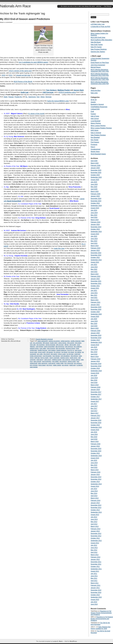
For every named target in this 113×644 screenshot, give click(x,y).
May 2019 (94, 352)
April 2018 (94, 383)
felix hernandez (60, 348)
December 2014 (96, 477)
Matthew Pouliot (64, 90)
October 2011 (95, 567)
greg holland (52, 350)
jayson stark (34, 352)
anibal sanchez (65, 341)
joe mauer (71, 352)
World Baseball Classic (98, 154)
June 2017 (94, 406)
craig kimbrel (39, 347)
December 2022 (96, 253)
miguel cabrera (75, 360)
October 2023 (95, 229)
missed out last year (23, 75)
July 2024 (94, 210)
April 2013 (94, 524)
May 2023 (94, 241)
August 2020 (95, 316)
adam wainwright (43, 341)
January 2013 (95, 531)
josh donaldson (65, 356)
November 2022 (96, 255)
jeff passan (50, 352)
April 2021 (94, 298)
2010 (4, 75)
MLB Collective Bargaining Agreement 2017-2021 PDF (100, 79)
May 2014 (94, 493)
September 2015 (96, 456)
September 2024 (96, 206)
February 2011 (96, 585)
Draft (92, 111)
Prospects (94, 145)
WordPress (73, 641)
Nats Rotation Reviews (98, 135)
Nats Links (94, 93)
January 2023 (95, 250)
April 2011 (94, 581)
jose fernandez (47, 356)
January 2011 (95, 588)
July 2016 (94, 432)
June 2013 (94, 519)
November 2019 (96, 338)
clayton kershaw (50, 345)
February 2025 (96, 194)
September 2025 (96, 177)
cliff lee (66, 345)
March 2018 (95, 385)
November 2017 (96, 394)
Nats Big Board (96, 42)
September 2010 (96, 597)
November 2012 (96, 536)
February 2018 (96, 387)
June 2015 (94, 463)
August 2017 (95, 401)
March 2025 (95, 191)
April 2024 (94, 217)
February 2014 (96, 500)
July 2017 (94, 404)
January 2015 (95, 475)
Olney (42, 97)
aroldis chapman (76, 341)
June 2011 (94, 576)
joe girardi (64, 352)
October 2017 (95, 397)
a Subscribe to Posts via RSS (100, 27)
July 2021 (94, 291)
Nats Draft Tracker (97, 45)
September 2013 (96, 512)
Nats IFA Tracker (96, 47)
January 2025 (95, 196)
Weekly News (95, 152)
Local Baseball (96, 121)
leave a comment (6, 22)
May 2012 (94, 550)
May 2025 (94, 187)
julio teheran (74, 356)
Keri (38, 97)
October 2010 (95, 595)
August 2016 (95, 430)
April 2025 (94, 189)
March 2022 (95, 274)
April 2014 (94, 496)
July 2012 (94, 545)
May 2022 (94, 269)
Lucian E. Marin (57, 641)
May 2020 (94, 324)
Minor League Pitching (98, 126)
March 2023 (95, 246)
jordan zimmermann (36, 356)
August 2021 (95, 288)
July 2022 (94, 265)
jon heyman (70, 354)
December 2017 (96, 392)
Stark (6, 97)
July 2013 (94, 517)
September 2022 (96, 260)
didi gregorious (60, 347)
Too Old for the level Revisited (100, 624)
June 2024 (94, 213)
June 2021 (94, 293)
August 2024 (95, 208)
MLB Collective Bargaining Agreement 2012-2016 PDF (100, 75)
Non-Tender (95, 140)
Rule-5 (93, 147)
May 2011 (94, 578)
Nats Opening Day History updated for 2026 (101, 628)
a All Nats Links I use (98, 24)
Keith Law (24, 92)
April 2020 (94, 326)
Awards (38, 339)
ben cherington (38, 343)
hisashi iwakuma (61, 350)
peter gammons (43, 363)
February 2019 (96, 359)
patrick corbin (72, 361)
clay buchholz (41, 345)
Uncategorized (95, 149)
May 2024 (94, 215)
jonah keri (77, 354)
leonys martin (44, 358)
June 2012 (94, 548)
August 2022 (95, 262)
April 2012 (94, 552)
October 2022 (95, 258)
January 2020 (95, 333)
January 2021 (95, 305)
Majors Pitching (96, 123)
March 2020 (95, 328)
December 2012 (96, 534)
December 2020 (96, 307)
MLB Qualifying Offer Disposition (101, 40)
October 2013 (95, 510)
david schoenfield (49, 347)
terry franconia (69, 363)
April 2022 (94, 272)
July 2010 (94, 602)
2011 (11, 75)
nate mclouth (37, 361)
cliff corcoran (60, 345)
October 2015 (95, 453)
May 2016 (94, 437)
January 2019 (95, 361)
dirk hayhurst (69, 347)
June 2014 (94, 491)
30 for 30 (94, 100)
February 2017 (96, 416)
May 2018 (94, 380)
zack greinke (34, 367)
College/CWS (95, 109)
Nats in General (96, 133)
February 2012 (96, 557)
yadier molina (57, 365)
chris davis (78, 343)
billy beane (46, 343)
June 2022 (94, 267)
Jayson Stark (79, 90)
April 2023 (94, 243)
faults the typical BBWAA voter (58, 101)
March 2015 (95, 470)
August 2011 (95, 571)
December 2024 (96, 199)
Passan (11, 97)
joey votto (40, 354)
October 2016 (95, 425)
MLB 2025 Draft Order (98, 37)
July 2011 (94, 574)
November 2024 (96, 201)
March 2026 (95, 163)
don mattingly (78, 347)
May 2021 (94, 295)
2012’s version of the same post (20, 71)
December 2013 (96, 505)
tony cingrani (34, 365)
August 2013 (95, 515)
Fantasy (93, 114)
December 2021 (96, 281)
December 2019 (96, 335)
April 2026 (94, 161)
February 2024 (96, 222)
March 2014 (95, 498)
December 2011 (96, 562)
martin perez (73, 358)
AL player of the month (36, 114)
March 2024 (95, 220)
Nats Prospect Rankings (99, 49)
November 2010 (96, 592)
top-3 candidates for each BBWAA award (33, 62)
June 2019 (94, 350)
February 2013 (96, 529)
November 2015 (96, 451)
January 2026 (95, 168)
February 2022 (96, 276)
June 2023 (94, 239)
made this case (59, 248)
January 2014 (95, 503)
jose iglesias (56, 356)
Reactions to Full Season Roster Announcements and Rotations (101, 613)
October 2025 (95, 175)
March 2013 (95, 526)
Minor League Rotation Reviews (101, 128)
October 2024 (95, 203)
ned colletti (55, 361)
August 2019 (95, 345)
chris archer (71, 343)
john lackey (54, 354)
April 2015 (94, 467)
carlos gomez (62, 343)
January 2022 (95, 279)
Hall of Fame (95, 116)
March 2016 (95, 442)
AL (27, 97)
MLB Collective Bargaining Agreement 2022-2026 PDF (100, 83)
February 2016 (96, 444)
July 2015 (94, 460)
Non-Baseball (95, 137)
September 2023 (96, 232)
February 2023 (96, 248)
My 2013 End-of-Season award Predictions (25, 19)
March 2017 (95, 413)
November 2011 (96, 564)
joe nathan (78, 352)
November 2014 (96, 479)
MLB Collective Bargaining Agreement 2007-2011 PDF (100, 71)
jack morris (78, 350)
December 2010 (96, 590)
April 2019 (94, 354)
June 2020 (94, 321)
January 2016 (95, 446)
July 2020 (94, 319)
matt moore (48, 360)
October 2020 (95, 312)
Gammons (32, 97)
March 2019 (95, 357)
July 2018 (94, 375)
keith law (37, 358)
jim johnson (57, 352)
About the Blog (96, 91)
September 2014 (96, 484)
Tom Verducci (51, 90)
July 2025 (94, 182)
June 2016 (94, 434)
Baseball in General (47, 339)
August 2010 (95, 600)
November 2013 (96, 508)
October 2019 (95, 340)
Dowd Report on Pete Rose (100, 63)
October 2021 (95, 286)
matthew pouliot (57, 360)
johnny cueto (62, 354)
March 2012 (95, 555)
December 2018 (96, 364)
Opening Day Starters (98, 52)
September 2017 (96, 399)
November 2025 (96, 173)
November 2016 (96, 423)
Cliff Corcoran (48, 92)
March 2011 (95, 583)
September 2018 (96, 371)
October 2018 (95, 368)
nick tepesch (63, 361)
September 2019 (96, 342)
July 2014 (94, 489)
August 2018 (95, 373)
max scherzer (66, 360)
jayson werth (42, 352)
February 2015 (96, 472)
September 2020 (96, 314)
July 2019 (94, 347)
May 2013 (94, 522)
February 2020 (96, 331)
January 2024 (95, 224)
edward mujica (34, 348)
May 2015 (94, 465)
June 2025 (94, 184)
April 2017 (94, 411)
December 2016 (96, 420)
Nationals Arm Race (15, 6)
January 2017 (95, 418)
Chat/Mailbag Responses (99, 107)
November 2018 (96, 366)
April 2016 (94, 439)
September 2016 (96, 427)
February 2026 (96, 166)
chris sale (33, 345)
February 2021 (96, 302)
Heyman (48, 97)
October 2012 (95, 538)
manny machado (54, 358)
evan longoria (51, 348)
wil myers (49, 365)
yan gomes (65, 365)
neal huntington (47, 361)
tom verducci (78, 363)
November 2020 (96, 309)
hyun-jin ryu (71, 350)
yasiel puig (72, 365)
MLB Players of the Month (23, 82)
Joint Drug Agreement (98, 65)
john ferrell (47, 354)
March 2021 (95, 300)
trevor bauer (42, 365)
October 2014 (95, 482)
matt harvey (40, 360)
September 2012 (96, 541)
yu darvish (80, 365)
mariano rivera (65, 358)
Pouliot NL (18, 97)
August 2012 (95, 543)
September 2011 (96, 569)
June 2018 (94, 378)
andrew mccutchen (54, 341)
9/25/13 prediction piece (67, 92)
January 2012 (95, 559)
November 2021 (96, 283)
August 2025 (95, 180)
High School (95, 119)
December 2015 (96, 449)
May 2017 (94, 408)
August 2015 (95, 458)
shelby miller (60, 363)
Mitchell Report (96, 67)
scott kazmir (52, 363)
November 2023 (96, 227)
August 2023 (95, 234)
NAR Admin (95, 130)
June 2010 (94, 604)
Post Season (95, 142)
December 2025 (96, 170)
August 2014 (95, 486)
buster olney (54, 343)
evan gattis (43, 348)
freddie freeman (42, 350)
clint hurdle (73, 345)
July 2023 (94, 236)
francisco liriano (70, 348)
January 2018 (95, 390)
